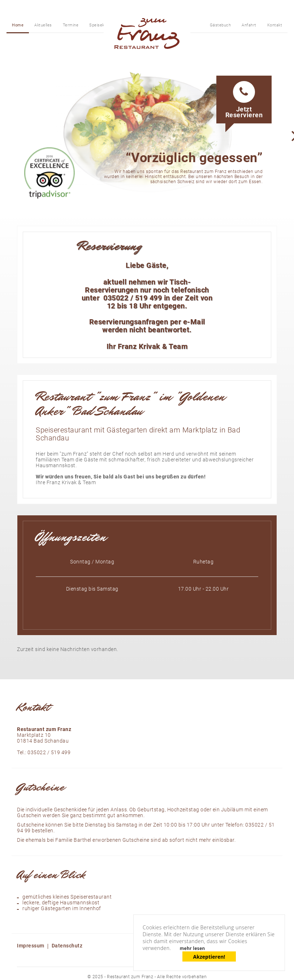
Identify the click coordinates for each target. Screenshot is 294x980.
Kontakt (275, 25)
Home (18, 25)
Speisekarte (101, 25)
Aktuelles (43, 25)
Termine (71, 25)
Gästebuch (220, 25)
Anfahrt (249, 25)
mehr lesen (193, 948)
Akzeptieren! (209, 957)
